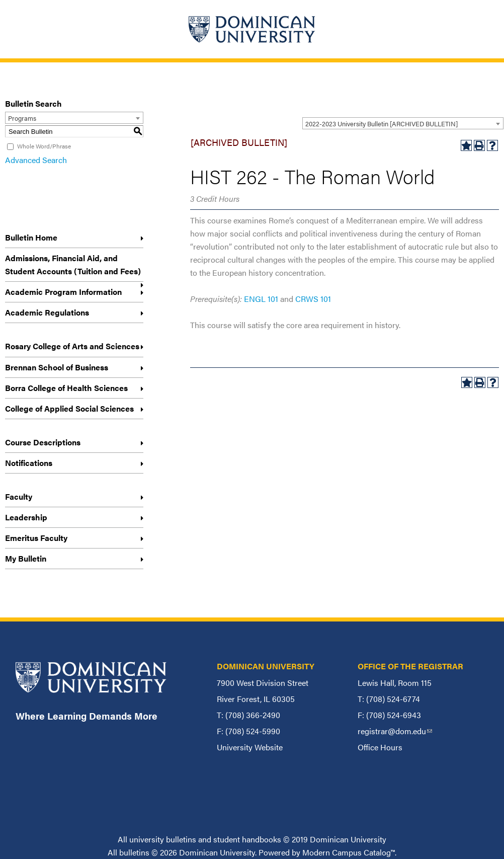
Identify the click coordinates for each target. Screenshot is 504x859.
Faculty (19, 496)
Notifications (29, 463)
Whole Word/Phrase (44, 146)
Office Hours (380, 747)
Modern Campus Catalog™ (349, 852)
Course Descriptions (43, 442)
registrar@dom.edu (395, 731)
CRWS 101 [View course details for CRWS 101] (313, 299)
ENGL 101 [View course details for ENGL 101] (261, 299)
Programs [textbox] (22, 118)
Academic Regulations (47, 312)
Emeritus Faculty (36, 538)
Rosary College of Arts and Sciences (72, 346)
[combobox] (403, 123)
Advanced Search (36, 160)
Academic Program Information (63, 292)
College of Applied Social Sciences (69, 408)
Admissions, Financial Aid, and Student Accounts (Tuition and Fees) (73, 264)
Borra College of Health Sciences (66, 388)
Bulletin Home (31, 237)
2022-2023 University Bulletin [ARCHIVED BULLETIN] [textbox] (382, 124)
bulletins (134, 852)
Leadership (26, 517)
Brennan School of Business (57, 367)
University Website (250, 747)
